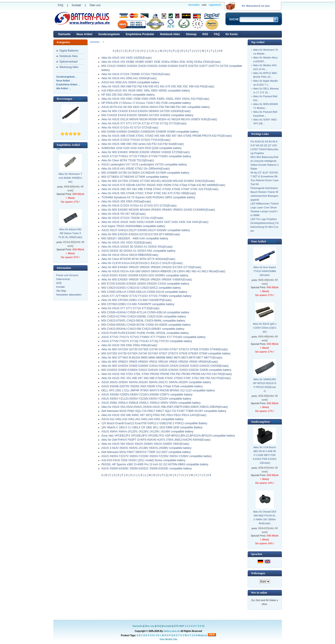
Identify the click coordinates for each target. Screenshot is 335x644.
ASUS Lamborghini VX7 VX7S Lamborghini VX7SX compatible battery (144, 165)
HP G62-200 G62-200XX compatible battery (128, 95)
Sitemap (191, 34)
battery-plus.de (172, 631)
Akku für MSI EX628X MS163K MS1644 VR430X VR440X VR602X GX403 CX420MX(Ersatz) (158, 210)
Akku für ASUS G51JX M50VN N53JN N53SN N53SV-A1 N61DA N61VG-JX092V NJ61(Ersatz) (159, 119)
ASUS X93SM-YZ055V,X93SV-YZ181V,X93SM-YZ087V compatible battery (147, 395)
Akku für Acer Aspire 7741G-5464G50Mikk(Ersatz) (265, 271)
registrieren (215, 5)
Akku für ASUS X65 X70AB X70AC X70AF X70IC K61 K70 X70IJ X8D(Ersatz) (149, 193)
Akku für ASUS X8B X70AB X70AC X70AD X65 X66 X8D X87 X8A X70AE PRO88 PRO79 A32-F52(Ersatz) (167, 136)
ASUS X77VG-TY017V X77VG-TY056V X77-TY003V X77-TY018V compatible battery (154, 337)
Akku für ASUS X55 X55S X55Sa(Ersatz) (126, 202)
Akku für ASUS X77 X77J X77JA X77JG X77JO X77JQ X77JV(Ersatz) (144, 123)
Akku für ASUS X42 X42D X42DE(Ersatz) (127, 58)
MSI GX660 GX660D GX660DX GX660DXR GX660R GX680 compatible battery (150, 132)
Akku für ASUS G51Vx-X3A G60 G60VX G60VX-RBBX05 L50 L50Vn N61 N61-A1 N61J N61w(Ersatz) (164, 271)
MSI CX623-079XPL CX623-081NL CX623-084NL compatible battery (143, 321)
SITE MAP (179, 626)
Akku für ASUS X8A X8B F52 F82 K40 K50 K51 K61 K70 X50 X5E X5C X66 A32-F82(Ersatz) (158, 86)
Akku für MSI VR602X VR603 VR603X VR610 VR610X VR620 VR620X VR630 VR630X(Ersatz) (160, 362)
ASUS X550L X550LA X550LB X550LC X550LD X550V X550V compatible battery (151, 403)
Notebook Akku (170, 34)
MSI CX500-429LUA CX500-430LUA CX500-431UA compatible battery (144, 292)
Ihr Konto (232, 34)
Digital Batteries (69, 51)
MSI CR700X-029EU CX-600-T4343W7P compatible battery (138, 304)
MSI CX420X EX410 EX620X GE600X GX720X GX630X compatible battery (148, 115)
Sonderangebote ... (67, 77)
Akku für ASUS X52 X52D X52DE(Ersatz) (127, 243)
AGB (59, 283)
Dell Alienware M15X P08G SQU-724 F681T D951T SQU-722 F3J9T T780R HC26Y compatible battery (164, 411)
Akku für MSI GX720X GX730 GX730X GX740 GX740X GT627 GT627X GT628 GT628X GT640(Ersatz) (165, 349)
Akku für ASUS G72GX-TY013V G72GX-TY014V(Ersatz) (136, 140)
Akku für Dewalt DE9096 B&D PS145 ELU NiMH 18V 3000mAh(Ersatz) (265, 517)
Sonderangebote (109, 34)
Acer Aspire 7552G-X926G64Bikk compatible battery (133, 226)
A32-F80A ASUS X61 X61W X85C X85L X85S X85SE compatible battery (146, 91)
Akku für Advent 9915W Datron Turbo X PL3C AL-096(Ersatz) (70, 233)
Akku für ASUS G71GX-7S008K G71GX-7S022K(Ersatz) (136, 74)
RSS (205, 34)
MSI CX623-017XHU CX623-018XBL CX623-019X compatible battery (144, 317)
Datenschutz (63, 279)
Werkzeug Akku (69, 67)
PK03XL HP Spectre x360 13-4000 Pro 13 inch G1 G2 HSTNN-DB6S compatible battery (155, 464)
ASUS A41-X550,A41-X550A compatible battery (130, 82)
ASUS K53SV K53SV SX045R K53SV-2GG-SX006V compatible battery (145, 275)
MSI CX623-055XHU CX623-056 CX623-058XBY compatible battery (143, 329)
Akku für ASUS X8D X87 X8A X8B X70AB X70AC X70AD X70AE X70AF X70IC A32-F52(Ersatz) (160, 189)
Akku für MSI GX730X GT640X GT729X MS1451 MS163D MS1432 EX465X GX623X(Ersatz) (158, 181)
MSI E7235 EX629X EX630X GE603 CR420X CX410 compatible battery (145, 284)
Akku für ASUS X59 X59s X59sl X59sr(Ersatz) (129, 345)
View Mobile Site (168, 639)
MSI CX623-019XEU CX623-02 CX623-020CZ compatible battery (141, 288)
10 (203, 626)
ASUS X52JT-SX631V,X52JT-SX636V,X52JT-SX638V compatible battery (146, 230)
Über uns (95, 5)
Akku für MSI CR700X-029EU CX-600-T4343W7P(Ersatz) (137, 300)
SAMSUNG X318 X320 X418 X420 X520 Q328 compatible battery (142, 148)
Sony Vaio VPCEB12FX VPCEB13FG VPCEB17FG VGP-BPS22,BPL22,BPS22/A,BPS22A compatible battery (168, 436)
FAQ (61, 5)
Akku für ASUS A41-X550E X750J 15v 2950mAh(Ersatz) (136, 169)
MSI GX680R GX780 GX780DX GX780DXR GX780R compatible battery (145, 173)
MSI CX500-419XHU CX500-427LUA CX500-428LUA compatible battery (145, 312)
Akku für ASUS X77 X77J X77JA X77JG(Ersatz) (131, 308)
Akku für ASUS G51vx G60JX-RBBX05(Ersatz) (130, 255)
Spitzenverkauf (69, 62)
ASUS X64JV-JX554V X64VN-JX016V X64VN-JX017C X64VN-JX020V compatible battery (156, 382)
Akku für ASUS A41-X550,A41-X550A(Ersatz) (129, 78)
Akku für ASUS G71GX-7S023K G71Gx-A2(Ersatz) (132, 218)
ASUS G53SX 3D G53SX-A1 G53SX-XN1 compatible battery (139, 251)
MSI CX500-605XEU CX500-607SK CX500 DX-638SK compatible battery (146, 325)
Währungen (258, 573)
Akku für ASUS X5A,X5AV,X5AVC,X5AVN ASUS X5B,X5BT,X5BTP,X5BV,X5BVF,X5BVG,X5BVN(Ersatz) (165, 407)
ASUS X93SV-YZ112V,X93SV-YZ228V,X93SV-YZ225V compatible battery (146, 399)
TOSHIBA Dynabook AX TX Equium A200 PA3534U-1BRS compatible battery (148, 197)
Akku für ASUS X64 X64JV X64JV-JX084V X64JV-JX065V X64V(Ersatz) (145, 444)
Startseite (64, 34)
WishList (203, 635)
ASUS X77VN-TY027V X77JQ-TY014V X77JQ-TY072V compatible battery (147, 341)
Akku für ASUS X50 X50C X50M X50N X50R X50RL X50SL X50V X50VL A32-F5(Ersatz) (155, 99)
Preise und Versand (67, 275)
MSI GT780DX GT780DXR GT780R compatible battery (135, 177)
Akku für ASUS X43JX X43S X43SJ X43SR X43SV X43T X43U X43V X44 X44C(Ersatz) (155, 222)
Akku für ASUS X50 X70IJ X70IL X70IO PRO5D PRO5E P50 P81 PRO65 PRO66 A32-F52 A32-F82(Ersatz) (167, 374)
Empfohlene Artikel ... (68, 84)
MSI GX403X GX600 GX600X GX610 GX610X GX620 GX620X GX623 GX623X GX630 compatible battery (166, 370)
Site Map (61, 291)
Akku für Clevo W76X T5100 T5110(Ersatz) (128, 160)
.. (70, 126)
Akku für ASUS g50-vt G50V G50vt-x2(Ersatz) (265, 328)
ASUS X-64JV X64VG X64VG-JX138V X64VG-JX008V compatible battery (147, 448)
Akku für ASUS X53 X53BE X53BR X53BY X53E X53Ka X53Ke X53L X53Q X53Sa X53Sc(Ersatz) (161, 62)
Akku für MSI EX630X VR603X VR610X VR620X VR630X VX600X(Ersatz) (147, 280)
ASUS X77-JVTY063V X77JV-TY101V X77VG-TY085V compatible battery (147, 296)
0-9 (220, 51)
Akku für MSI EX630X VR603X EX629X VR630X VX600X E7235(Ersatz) (146, 152)
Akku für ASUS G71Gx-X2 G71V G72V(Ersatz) (130, 128)
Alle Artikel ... (64, 88)
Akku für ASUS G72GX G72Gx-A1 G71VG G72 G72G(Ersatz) (139, 206)
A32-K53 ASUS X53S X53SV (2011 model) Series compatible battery (143, 460)
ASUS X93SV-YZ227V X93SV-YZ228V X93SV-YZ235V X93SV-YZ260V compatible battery (157, 456)
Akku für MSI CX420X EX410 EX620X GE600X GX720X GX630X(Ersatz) (146, 111)
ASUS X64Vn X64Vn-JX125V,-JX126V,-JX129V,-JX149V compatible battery (148, 432)
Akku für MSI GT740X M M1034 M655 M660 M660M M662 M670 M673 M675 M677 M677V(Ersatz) (162, 358)
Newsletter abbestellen (69, 295)
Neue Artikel (84, 34)
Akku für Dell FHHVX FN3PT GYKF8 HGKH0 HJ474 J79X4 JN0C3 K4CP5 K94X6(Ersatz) (156, 440)
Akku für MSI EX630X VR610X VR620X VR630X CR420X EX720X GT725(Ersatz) (151, 267)
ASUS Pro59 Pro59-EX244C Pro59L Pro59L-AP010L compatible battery (145, 333)
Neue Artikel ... (65, 81)
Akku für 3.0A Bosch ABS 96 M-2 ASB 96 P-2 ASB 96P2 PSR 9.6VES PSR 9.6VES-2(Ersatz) (265, 455)
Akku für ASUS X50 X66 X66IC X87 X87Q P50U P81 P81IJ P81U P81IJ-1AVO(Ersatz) (154, 415)
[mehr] (78, 99)
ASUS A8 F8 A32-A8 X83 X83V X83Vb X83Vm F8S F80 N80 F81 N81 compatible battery (156, 107)
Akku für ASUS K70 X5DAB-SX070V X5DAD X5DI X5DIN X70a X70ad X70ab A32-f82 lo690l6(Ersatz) (163, 185)
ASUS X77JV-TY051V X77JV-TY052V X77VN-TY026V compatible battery (146, 156)
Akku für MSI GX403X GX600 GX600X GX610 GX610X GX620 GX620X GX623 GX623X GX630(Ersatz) (165, 366)
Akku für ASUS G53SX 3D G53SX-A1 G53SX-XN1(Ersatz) (137, 247)
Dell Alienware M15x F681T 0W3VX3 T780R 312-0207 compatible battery (146, 452)
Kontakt (77, 5)
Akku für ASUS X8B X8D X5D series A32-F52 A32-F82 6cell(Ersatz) (143, 144)
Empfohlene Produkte (140, 34)
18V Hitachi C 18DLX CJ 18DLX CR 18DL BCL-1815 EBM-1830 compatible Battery (152, 427)
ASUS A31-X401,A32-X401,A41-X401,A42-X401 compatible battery (143, 419)
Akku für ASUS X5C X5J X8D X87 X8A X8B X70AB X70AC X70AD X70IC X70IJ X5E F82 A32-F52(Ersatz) (166, 378)
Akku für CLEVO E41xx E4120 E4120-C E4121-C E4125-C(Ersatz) (142, 263)
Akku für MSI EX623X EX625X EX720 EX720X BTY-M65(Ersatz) (141, 234)
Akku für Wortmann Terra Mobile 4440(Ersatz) (70, 178)
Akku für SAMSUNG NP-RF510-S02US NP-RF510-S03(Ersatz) (265, 385)
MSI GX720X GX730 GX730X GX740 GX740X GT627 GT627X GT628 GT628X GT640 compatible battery (166, 353)
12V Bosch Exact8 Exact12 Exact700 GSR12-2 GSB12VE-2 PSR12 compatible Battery (154, 423)
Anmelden (194, 5)
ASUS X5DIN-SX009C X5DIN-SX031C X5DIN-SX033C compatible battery (147, 469)
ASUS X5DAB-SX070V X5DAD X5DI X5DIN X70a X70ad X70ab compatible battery (152, 386)
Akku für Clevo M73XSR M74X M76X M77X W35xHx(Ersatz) (138, 259)
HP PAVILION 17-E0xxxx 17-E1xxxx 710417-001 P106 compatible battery (146, 103)
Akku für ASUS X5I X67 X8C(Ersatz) (124, 214)
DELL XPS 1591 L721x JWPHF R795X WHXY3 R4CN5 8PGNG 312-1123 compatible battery (158, 390)
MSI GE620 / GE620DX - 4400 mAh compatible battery (135, 238)
